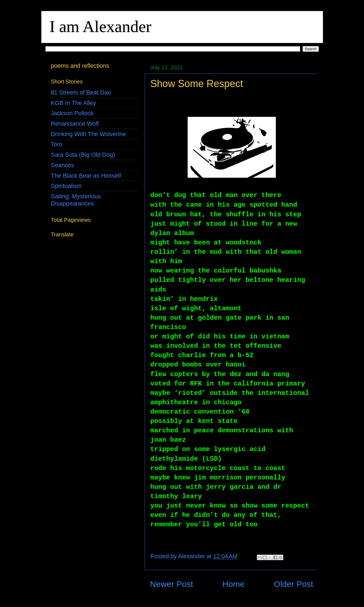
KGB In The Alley (74, 103)
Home (234, 584)
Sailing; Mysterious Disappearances (76, 200)
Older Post (294, 584)
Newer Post (172, 584)
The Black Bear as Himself (86, 176)
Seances (63, 165)
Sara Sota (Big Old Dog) (83, 155)
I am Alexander (101, 26)
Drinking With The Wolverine (89, 134)
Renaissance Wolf (75, 124)
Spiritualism (66, 186)
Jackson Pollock (72, 113)
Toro (57, 144)
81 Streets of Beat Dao (81, 92)
